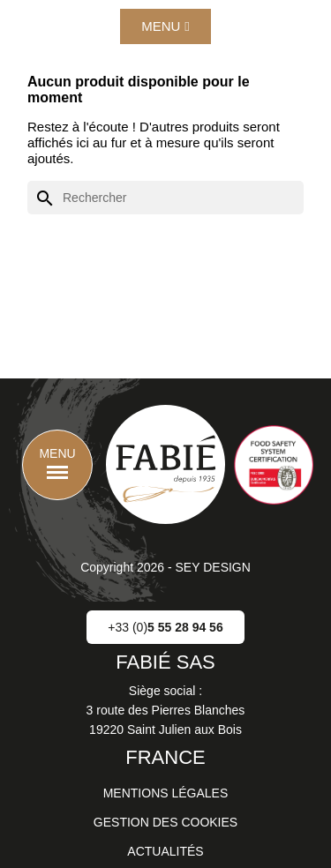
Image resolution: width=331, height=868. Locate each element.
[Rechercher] (165, 198)
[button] (165, 26)
